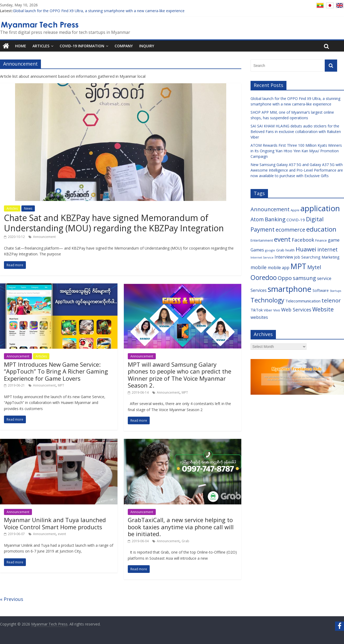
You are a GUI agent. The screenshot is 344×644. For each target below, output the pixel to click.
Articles (41, 46)
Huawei (306, 249)
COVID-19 (296, 220)
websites (259, 317)
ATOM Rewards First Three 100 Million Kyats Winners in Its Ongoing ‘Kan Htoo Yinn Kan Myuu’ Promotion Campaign (296, 151)
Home (21, 46)
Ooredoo (264, 277)
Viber (268, 310)
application (320, 208)
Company (124, 46)
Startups (335, 291)
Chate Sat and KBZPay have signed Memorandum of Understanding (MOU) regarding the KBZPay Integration (114, 223)
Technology (267, 300)
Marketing (331, 257)
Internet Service (262, 257)
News (28, 208)
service (324, 278)
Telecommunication (303, 301)
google (270, 250)
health (290, 250)
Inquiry (147, 46)
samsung (304, 278)
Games (257, 250)
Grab (185, 541)
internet (327, 249)
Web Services (296, 310)
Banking (275, 219)
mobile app (279, 268)
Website (323, 309)
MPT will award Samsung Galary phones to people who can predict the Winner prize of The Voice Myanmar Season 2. (180, 375)
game (334, 240)
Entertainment (262, 240)
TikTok (257, 310)
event (62, 534)
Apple (295, 210)
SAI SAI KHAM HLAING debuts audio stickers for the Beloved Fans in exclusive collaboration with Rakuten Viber (296, 132)
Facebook (303, 240)
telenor (331, 300)
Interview (284, 257)
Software (321, 290)
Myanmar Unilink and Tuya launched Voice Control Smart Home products (55, 523)
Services (259, 290)
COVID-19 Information (82, 46)
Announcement (44, 237)
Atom (257, 219)
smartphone (290, 289)
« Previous (12, 599)
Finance (321, 240)
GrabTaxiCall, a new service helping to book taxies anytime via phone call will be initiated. (181, 527)
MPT (61, 385)
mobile (259, 267)
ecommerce (290, 229)
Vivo (277, 310)
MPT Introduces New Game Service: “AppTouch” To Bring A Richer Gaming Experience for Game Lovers (56, 371)
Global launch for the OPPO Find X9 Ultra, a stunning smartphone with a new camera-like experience (99, 11)
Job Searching (307, 257)
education (321, 229)
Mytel (314, 267)
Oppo (285, 278)
